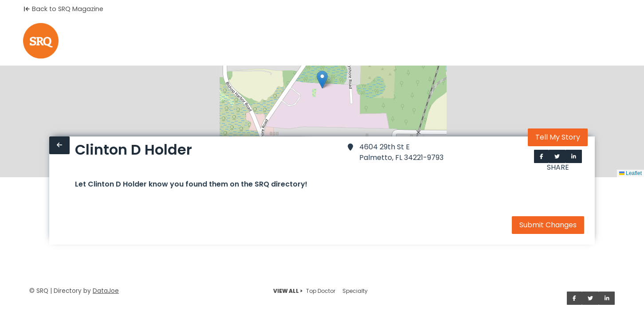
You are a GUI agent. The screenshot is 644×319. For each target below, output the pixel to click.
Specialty (355, 291)
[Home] (41, 41)
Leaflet (630, 173)
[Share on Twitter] (557, 156)
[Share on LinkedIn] (574, 156)
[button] (322, 80)
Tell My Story (558, 137)
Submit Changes (548, 225)
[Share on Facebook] (542, 156)
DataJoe (106, 291)
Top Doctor (321, 291)
